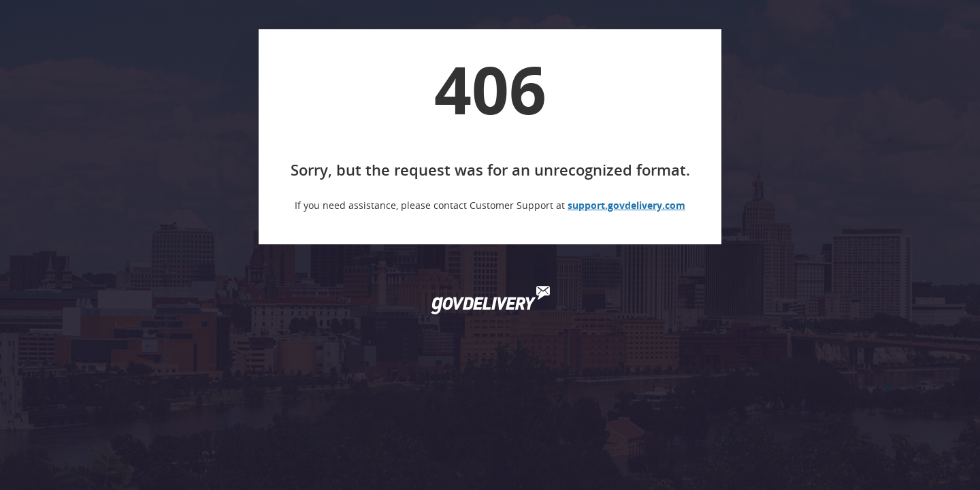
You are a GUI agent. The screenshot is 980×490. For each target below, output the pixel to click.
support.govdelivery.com (626, 205)
